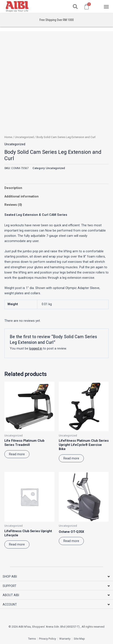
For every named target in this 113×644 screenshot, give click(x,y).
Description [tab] (13, 188)
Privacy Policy (48, 639)
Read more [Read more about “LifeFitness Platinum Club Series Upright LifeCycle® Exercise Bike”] (71, 458)
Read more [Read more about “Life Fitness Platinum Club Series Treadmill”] (17, 454)
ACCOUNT (10, 604)
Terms (32, 639)
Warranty (65, 639)
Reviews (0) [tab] (13, 205)
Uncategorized (24, 137)
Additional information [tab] (22, 196)
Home (8, 137)
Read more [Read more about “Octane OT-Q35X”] (71, 541)
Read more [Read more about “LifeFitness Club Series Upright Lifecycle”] (17, 544)
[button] (75, 7)
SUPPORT (10, 586)
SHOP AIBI (10, 576)
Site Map (79, 639)
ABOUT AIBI (11, 595)
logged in (36, 348)
